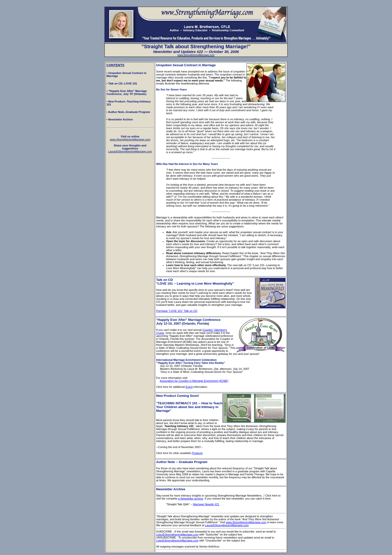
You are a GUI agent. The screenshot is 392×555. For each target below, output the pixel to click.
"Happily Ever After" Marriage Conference (188, 320)
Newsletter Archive (171, 489)
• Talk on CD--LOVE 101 (122, 83)
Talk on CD (164, 280)
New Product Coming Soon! (177, 396)
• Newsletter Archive (120, 119)
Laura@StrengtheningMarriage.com (227, 525)
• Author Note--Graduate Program (128, 112)
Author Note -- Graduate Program (182, 462)
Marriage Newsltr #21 (206, 504)
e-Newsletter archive (190, 499)
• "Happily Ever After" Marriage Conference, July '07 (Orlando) (127, 92)
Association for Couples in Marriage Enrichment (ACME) (194, 381)
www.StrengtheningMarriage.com (196, 55)
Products (197, 453)
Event (189, 387)
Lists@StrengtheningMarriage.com (177, 535)
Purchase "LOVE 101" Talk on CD (177, 311)
